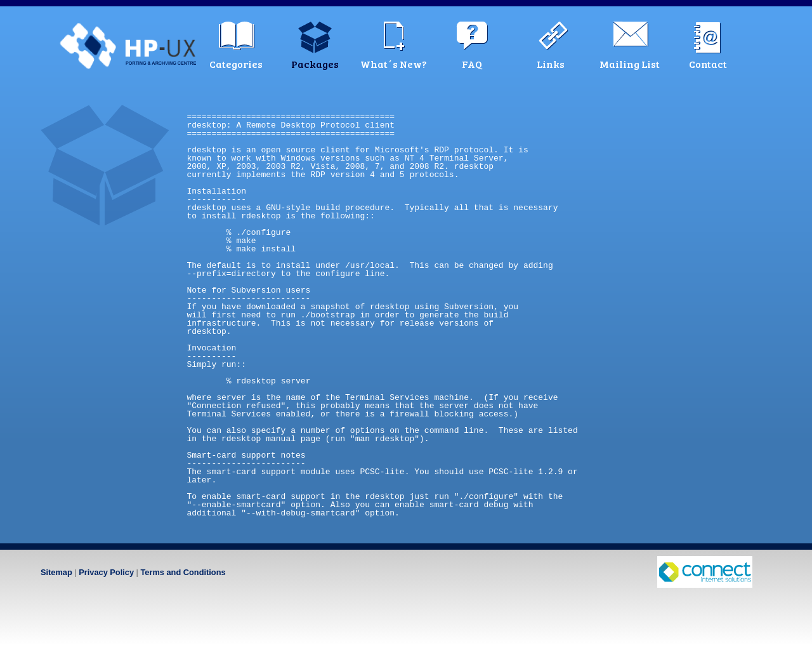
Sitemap (56, 572)
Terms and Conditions (183, 572)
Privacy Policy (106, 572)
